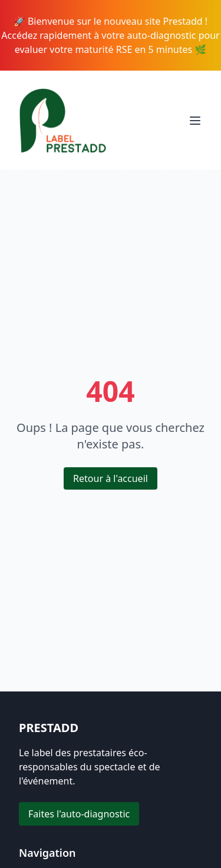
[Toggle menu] (195, 121)
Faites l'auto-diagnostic (79, 814)
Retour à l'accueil (111, 478)
